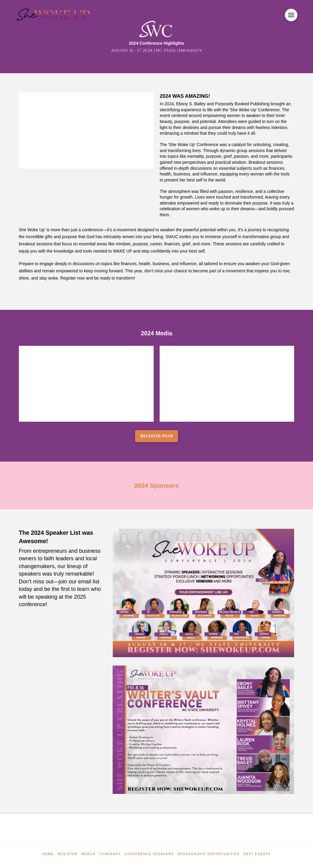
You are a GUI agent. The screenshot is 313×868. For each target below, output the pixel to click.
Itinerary (110, 854)
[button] (291, 15)
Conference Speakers (149, 854)
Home (48, 854)
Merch (89, 854)
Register (68, 854)
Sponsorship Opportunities (209, 854)
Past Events (257, 854)
